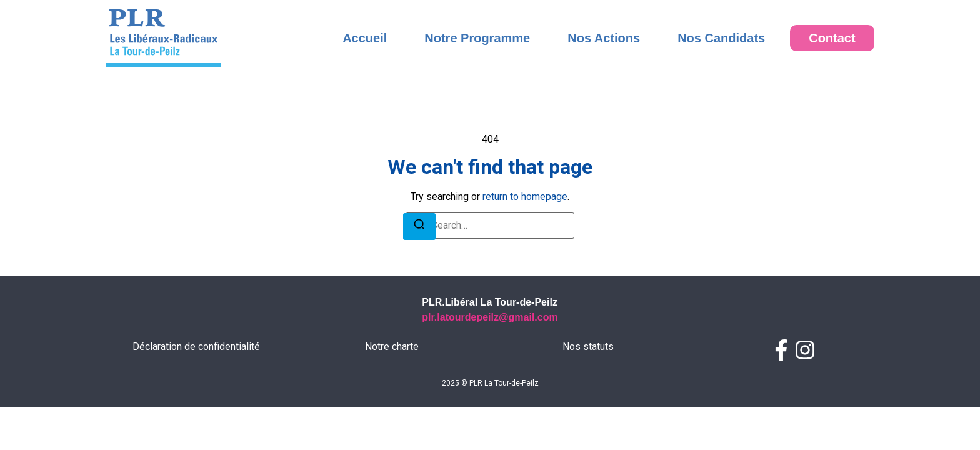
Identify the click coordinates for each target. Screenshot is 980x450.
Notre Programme (477, 38)
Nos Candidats (721, 38)
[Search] (419, 258)
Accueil (365, 38)
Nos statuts (588, 377)
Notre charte (392, 377)
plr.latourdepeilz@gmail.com (490, 348)
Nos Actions (604, 38)
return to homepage (525, 227)
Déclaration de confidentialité (196, 377)
